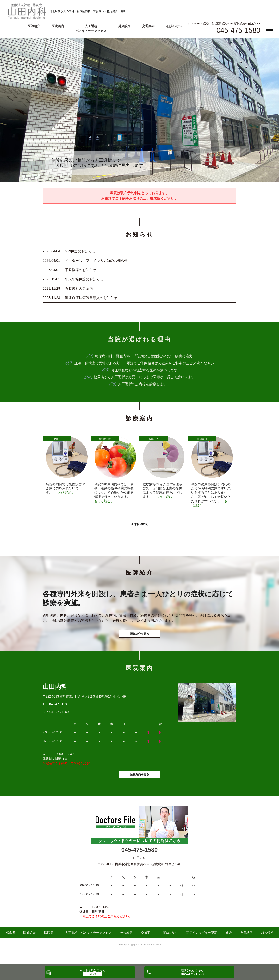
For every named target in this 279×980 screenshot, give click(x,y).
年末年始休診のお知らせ (84, 279)
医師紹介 (34, 26)
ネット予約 (93, 970)
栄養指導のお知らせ (81, 270)
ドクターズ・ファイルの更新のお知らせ (96, 261)
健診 (229, 945)
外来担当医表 (139, 529)
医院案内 (58, 26)
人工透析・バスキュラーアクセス (88, 945)
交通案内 (148, 26)
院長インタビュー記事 (201, 945)
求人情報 (267, 945)
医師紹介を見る (139, 642)
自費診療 (246, 945)
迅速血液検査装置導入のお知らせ (91, 298)
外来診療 (124, 26)
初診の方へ (174, 26)
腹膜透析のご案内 (79, 289)
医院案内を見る (139, 786)
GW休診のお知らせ (80, 251)
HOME (10, 945)
